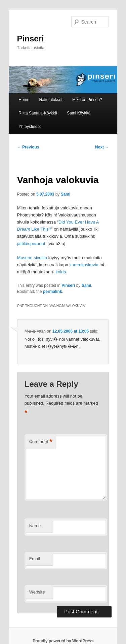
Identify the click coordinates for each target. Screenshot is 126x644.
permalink (53, 292)
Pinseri (31, 39)
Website (37, 592)
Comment (41, 442)
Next (102, 147)
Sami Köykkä (79, 113)
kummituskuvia (84, 265)
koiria (61, 272)
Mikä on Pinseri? (87, 100)
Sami (66, 194)
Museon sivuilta (32, 258)
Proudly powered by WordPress (63, 641)
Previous (28, 147)
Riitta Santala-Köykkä (38, 113)
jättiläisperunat (31, 244)
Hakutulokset (51, 100)
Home (24, 100)
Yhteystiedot (30, 127)
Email (35, 559)
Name (35, 526)
